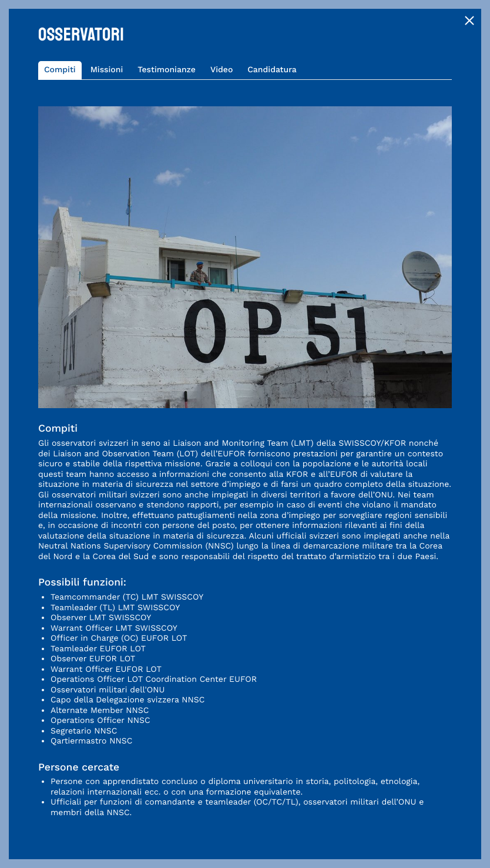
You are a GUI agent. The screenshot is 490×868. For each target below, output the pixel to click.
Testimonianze (167, 70)
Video (221, 70)
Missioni (107, 70)
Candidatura (272, 70)
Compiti (60, 70)
